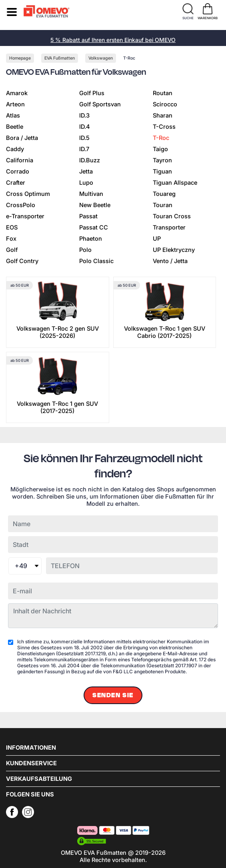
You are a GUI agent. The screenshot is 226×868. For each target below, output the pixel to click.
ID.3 (84, 116)
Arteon (15, 104)
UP (157, 239)
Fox (11, 239)
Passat (88, 216)
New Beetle (95, 205)
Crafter (16, 183)
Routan (163, 93)
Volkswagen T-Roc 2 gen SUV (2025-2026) (58, 332)
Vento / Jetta (170, 261)
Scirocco (165, 104)
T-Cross (164, 127)
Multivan (91, 194)
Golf (12, 250)
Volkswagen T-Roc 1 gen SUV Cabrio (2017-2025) (165, 332)
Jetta (86, 172)
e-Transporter (25, 216)
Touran (163, 205)
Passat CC (94, 227)
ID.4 (85, 127)
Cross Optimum (28, 194)
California (20, 160)
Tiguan (162, 172)
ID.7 (84, 149)
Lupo (86, 183)
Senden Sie (113, 695)
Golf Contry (22, 261)
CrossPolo (21, 205)
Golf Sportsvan (100, 104)
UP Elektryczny (174, 250)
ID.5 (84, 138)
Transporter (169, 227)
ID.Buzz (90, 160)
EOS (12, 227)
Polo (85, 250)
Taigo (160, 149)
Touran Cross (172, 216)
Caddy (15, 149)
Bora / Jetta (22, 138)
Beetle (15, 127)
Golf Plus (92, 93)
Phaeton (91, 239)
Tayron (162, 160)
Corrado (18, 172)
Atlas (13, 116)
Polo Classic (96, 261)
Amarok (17, 93)
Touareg (164, 194)
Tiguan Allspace (175, 183)
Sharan (163, 116)
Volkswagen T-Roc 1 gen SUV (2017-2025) (57, 407)
